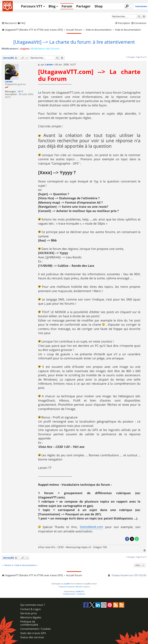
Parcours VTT (32, 6)
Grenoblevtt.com (91, 527)
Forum (67, 6)
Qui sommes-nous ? (33, 605)
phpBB (66, 584)
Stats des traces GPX (33, 633)
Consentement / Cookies (36, 629)
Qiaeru (87, 587)
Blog (52, 6)
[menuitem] (21, 23)
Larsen (9, 82)
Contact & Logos (31, 609)
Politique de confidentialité (29, 623)
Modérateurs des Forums (45, 48)
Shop (99, 6)
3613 (20, 92)
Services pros (29, 613)
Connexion (141, 6)
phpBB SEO (80, 591)
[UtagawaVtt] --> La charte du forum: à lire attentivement (74, 42)
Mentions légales (31, 617)
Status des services (32, 637)
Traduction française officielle (70, 587)
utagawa (25, 48)
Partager (83, 6)
